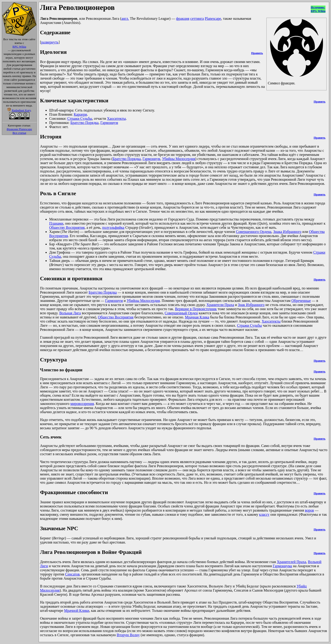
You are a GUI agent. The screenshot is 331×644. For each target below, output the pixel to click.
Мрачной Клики (77, 611)
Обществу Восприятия (67, 228)
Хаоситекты (116, 119)
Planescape (213, 19)
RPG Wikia (19, 47)
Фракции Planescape (19, 129)
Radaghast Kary (21, 110)
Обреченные (301, 301)
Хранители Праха (220, 305)
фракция (183, 19)
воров (310, 510)
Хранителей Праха (291, 562)
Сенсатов (72, 574)
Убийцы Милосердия (179, 159)
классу (264, 514)
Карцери (80, 114)
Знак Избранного (251, 305)
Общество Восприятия (116, 317)
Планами (56, 223)
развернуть (50, 42)
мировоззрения (82, 404)
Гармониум (109, 123)
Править (257, 53)
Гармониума (282, 566)
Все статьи (19, 133)
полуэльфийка (113, 228)
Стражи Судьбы (80, 119)
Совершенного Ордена (254, 232)
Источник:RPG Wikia (318, 9)
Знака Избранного (287, 232)
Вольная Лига (70, 313)
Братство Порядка (84, 123)
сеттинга (197, 19)
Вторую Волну (128, 635)
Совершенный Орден (181, 313)
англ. (125, 19)
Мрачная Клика (197, 317)
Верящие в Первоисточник (196, 309)
